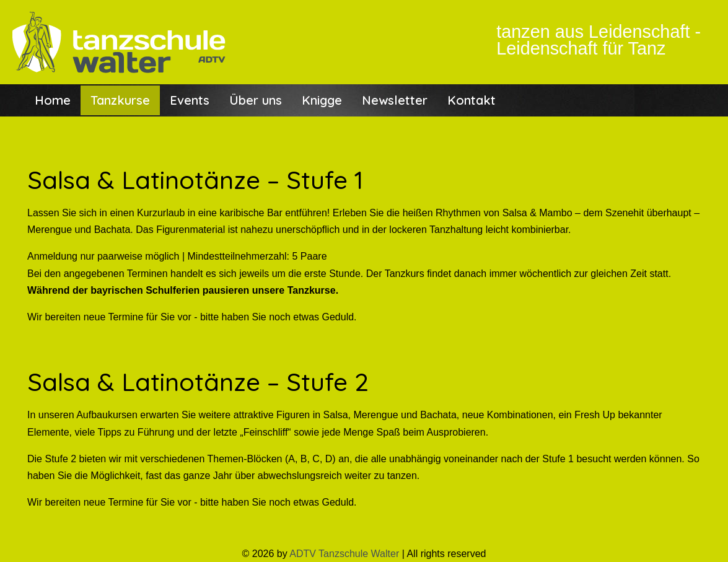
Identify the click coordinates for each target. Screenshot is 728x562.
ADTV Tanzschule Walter (344, 554)
